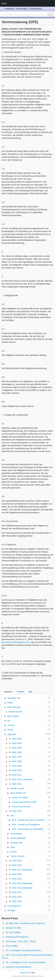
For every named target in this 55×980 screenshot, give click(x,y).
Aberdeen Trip (14, 698)
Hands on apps (17, 788)
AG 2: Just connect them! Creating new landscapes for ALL (27, 956)
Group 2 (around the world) (24, 802)
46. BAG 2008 (15, 761)
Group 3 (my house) (21, 806)
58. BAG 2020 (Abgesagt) (21, 883)
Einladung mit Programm (17, 937)
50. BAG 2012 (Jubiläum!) (21, 779)
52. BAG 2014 (15, 811)
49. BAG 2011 (15, 775)
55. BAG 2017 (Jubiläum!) (21, 870)
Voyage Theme (38, 976)
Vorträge (11, 910)
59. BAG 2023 (15, 897)
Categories (8, 692)
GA (9, 721)
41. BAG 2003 (15, 739)
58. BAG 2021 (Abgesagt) (21, 888)
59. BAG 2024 (15, 901)
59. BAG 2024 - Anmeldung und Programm (25, 923)
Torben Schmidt (17, 856)
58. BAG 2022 (15, 892)
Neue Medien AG (18, 793)
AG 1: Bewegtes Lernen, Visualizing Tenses (26, 962)
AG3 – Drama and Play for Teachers (28, 820)
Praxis (10, 730)
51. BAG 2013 (15, 784)
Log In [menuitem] (4, 3)
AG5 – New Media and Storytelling (27, 829)
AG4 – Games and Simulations (26, 825)
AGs (12, 816)
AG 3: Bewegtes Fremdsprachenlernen (23, 950)
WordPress (26, 976)
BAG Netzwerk (14, 707)
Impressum (24, 973)
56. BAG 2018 (15, 874)
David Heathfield (18, 838)
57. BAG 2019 (15, 879)
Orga (13, 847)
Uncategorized (14, 906)
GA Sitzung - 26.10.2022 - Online (21, 941)
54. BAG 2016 (15, 865)
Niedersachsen (16, 712)
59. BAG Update (13, 932)
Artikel (10, 703)
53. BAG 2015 (15, 861)
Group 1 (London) (20, 797)
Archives (20, 692)
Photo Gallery (12, 946)
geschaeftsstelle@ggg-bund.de (16, 642)
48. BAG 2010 (15, 770)
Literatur (11, 725)
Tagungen (12, 734)
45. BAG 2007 (15, 757)
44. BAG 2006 (15, 752)
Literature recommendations (18, 967)
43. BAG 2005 (15, 748)
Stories (13, 852)
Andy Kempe (16, 834)
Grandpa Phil (16, 843)
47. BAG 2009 (15, 766)
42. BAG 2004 (15, 743)
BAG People (13, 716)
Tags (30, 692)
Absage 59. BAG (13, 928)
